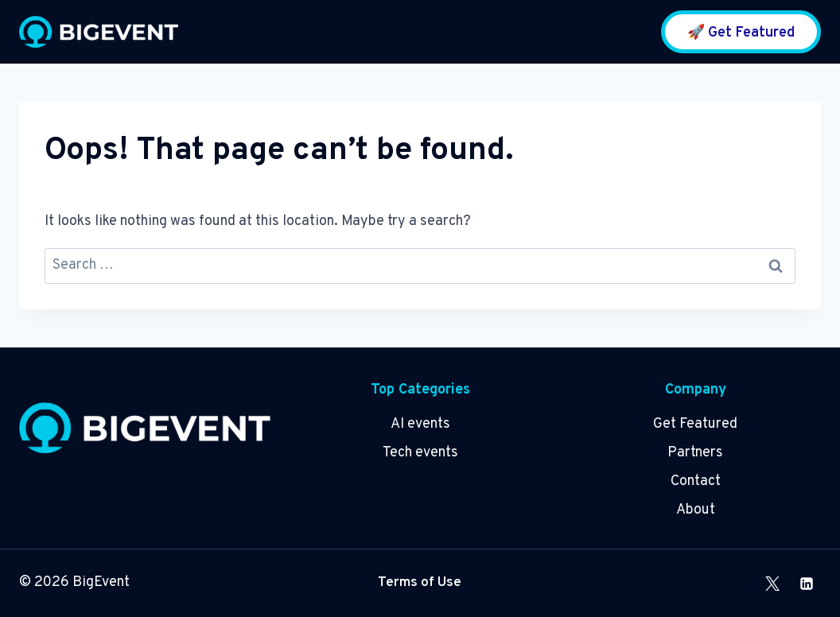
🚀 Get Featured (741, 33)
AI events (420, 424)
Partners (695, 453)
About (696, 510)
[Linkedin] (807, 584)
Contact (696, 481)
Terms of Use (420, 583)
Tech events (420, 453)
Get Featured (695, 424)
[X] (772, 584)
